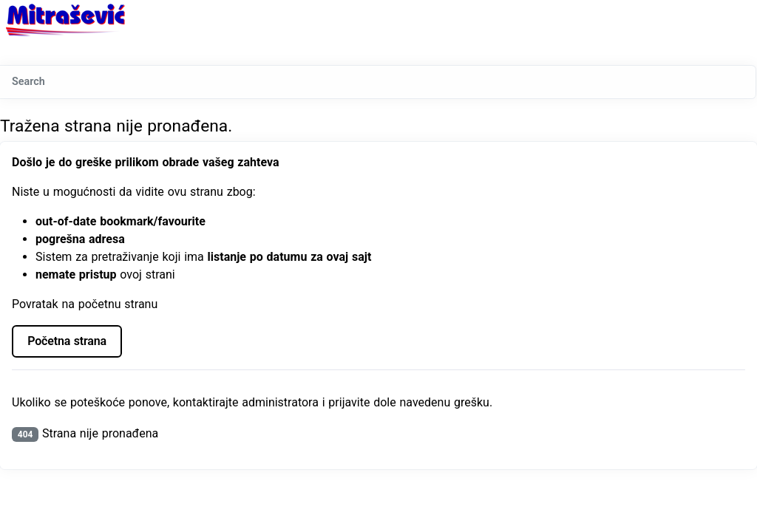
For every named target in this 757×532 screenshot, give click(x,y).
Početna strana (67, 341)
